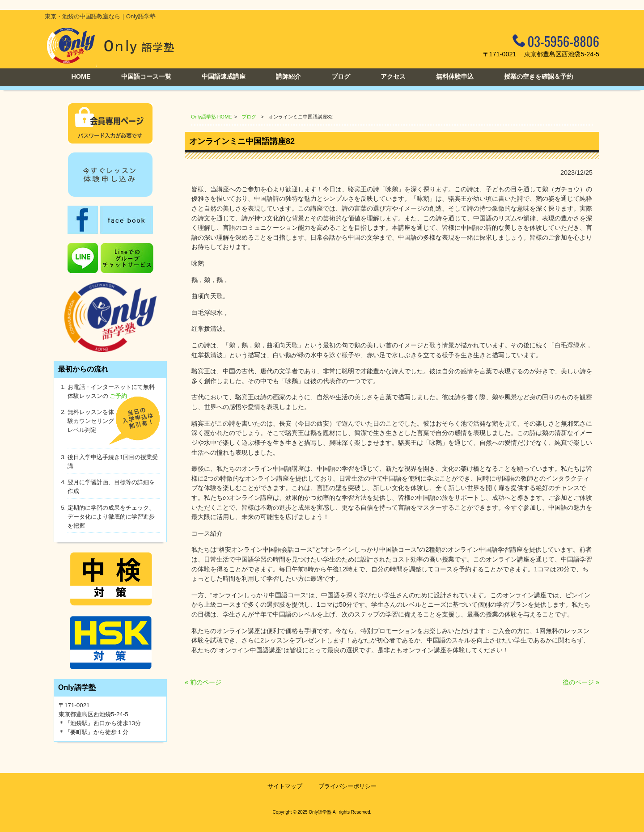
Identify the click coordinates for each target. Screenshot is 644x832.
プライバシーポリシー (347, 786)
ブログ (249, 117)
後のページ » (581, 682)
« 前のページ (203, 682)
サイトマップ (285, 786)
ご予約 (118, 396)
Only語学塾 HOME (212, 117)
